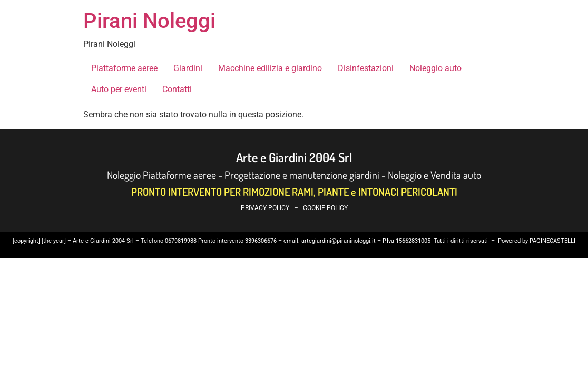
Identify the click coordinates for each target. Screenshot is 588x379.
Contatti (177, 89)
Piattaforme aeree (124, 68)
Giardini (188, 68)
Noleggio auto (435, 68)
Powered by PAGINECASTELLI (537, 241)
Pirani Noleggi (149, 21)
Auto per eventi (119, 89)
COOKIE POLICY (325, 208)
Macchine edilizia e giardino (270, 68)
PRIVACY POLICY (265, 208)
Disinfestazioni (366, 68)
